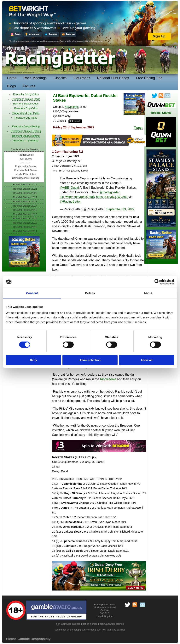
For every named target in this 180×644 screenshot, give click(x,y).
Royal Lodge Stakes (26, 166)
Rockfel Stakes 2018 (25, 202)
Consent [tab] (32, 293)
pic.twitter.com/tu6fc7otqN (77, 197)
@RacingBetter (70, 202)
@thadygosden (110, 192)
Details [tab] (90, 293)
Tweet (138, 128)
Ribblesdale (108, 379)
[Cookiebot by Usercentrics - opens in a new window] (157, 282)
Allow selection (90, 360)
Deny (34, 360)
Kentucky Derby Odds (26, 94)
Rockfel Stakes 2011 (25, 231)
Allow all (147, 360)
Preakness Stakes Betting (26, 131)
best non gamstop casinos (111, 630)
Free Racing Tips (149, 78)
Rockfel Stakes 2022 (25, 185)
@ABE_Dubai (69, 188)
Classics (60, 78)
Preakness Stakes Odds (26, 99)
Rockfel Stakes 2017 (25, 206)
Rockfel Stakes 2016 (25, 210)
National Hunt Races (113, 78)
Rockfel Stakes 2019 (25, 197)
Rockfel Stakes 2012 (25, 227)
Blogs (12, 86)
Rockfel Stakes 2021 (25, 189)
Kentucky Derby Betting (26, 126)
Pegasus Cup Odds (26, 118)
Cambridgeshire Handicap (26, 178)
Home (12, 78)
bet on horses (90, 624)
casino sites (88, 630)
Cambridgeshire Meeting (25, 149)
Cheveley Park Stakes (26, 170)
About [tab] (148, 293)
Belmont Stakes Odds (26, 104)
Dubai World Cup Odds (26, 113)
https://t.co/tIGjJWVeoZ (112, 197)
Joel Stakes (26, 159)
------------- (26, 163)
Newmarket (72, 107)
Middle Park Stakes (26, 174)
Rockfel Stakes (26, 155)
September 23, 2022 (120, 209)
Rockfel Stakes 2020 (25, 193)
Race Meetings (35, 78)
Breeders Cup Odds (26, 108)
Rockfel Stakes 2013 (25, 223)
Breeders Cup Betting (26, 140)
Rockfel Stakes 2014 (25, 218)
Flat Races (82, 78)
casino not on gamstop (67, 630)
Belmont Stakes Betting (26, 136)
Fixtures (29, 86)
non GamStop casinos (68, 624)
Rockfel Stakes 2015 (25, 214)
